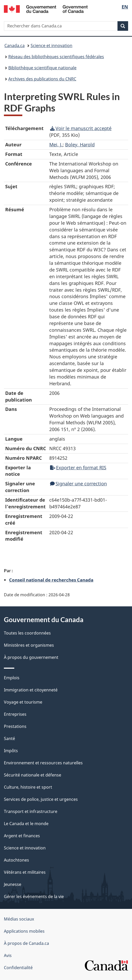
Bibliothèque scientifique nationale (42, 68)
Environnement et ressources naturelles (43, 763)
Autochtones (16, 860)
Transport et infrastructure (31, 811)
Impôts (11, 751)
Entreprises (15, 714)
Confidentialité (18, 968)
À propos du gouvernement (31, 657)
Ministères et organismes (29, 645)
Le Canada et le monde (26, 824)
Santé (9, 738)
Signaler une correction (78, 484)
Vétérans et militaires (25, 872)
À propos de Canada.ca (26, 943)
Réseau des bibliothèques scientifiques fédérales (56, 57)
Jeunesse (13, 884)
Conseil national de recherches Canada (51, 580)
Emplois (12, 678)
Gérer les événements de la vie (34, 896)
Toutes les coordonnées (27, 633)
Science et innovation (51, 46)
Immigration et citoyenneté (31, 690)
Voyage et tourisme (23, 702)
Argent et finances (22, 836)
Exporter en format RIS (78, 468)
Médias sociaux (19, 919)
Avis (8, 955)
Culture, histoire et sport (28, 787)
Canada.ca (15, 46)
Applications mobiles (24, 931)
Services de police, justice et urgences (41, 799)
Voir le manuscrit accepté (81, 128)
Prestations (15, 726)
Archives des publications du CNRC (42, 79)
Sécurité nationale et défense (33, 775)
